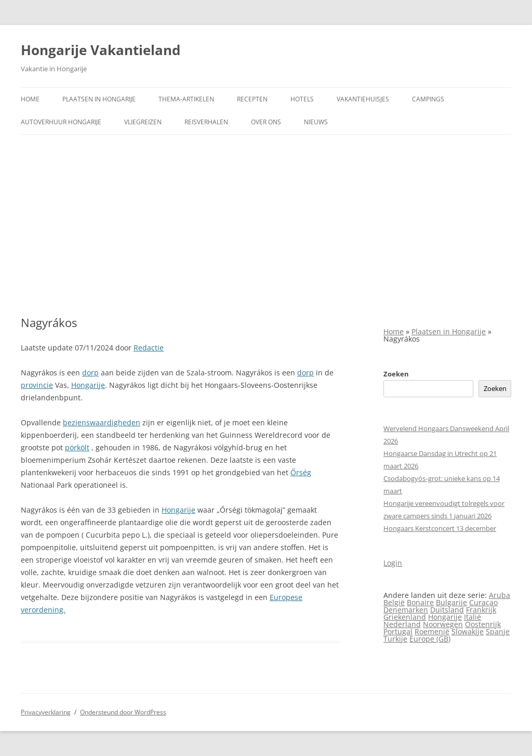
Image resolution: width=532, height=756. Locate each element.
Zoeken (396, 374)
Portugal (398, 631)
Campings (428, 99)
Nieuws (316, 122)
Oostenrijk (483, 624)
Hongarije (88, 385)
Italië (473, 617)
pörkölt (77, 447)
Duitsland (447, 610)
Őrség (301, 472)
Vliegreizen (143, 122)
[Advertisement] (266, 213)
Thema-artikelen (186, 99)
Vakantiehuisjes (363, 99)
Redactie (149, 348)
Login (393, 563)
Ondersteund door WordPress (123, 712)
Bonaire (420, 602)
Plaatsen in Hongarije (99, 99)
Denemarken (406, 610)
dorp (90, 373)
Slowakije (468, 631)
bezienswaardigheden (102, 422)
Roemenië (432, 631)
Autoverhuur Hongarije (61, 122)
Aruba (500, 595)
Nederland (402, 624)
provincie (37, 385)
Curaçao (483, 602)
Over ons (266, 122)
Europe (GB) (430, 639)
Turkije (395, 639)
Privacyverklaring (46, 712)
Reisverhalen (206, 122)
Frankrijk (481, 610)
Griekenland (405, 617)
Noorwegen (443, 624)
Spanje (498, 631)
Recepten (252, 99)
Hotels (302, 99)
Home (30, 99)
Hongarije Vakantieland (101, 50)
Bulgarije (451, 602)
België (394, 602)
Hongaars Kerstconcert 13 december (440, 528)
